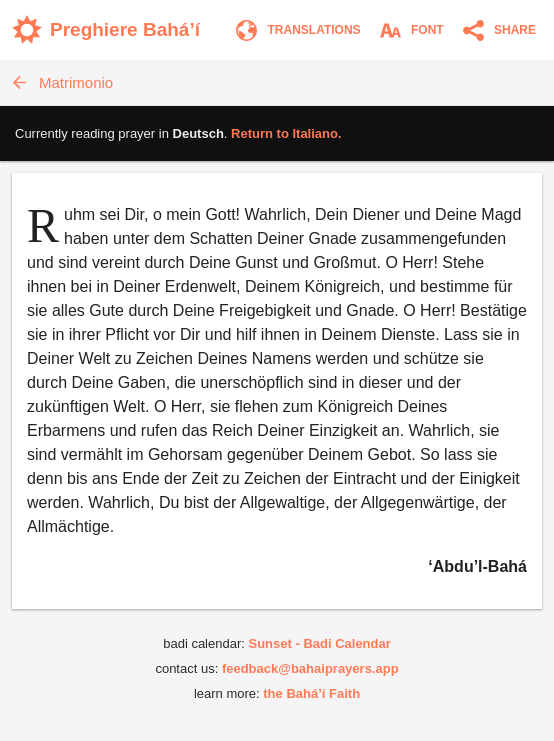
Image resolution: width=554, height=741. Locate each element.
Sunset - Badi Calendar (319, 643)
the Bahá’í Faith (311, 693)
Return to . (286, 133)
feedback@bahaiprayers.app (310, 668)
